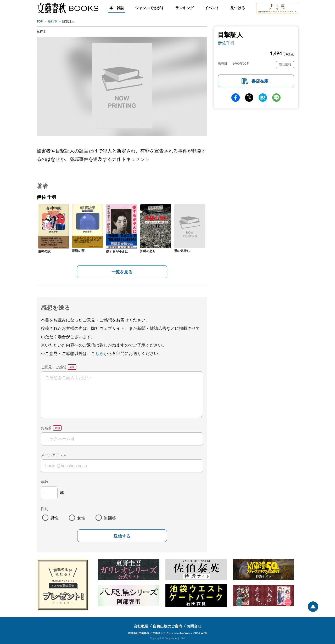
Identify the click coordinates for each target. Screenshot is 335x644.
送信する (122, 536)
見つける (238, 8)
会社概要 (141, 626)
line (276, 98)
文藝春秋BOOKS (68, 8)
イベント (212, 8)
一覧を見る (122, 272)
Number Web (182, 633)
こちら (97, 353)
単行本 (53, 21)
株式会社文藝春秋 (139, 633)
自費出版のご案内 (167, 626)
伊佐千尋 (226, 43)
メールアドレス (54, 455)
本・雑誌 (117, 8)
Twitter (249, 98)
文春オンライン (162, 633)
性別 (44, 509)
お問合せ (194, 626)
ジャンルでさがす (150, 8)
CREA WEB (200, 633)
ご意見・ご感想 (54, 367)
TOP (40, 21)
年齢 (44, 482)
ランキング (185, 8)
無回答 (110, 518)
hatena (263, 98)
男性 (54, 518)
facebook (236, 98)
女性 (81, 518)
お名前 (46, 428)
